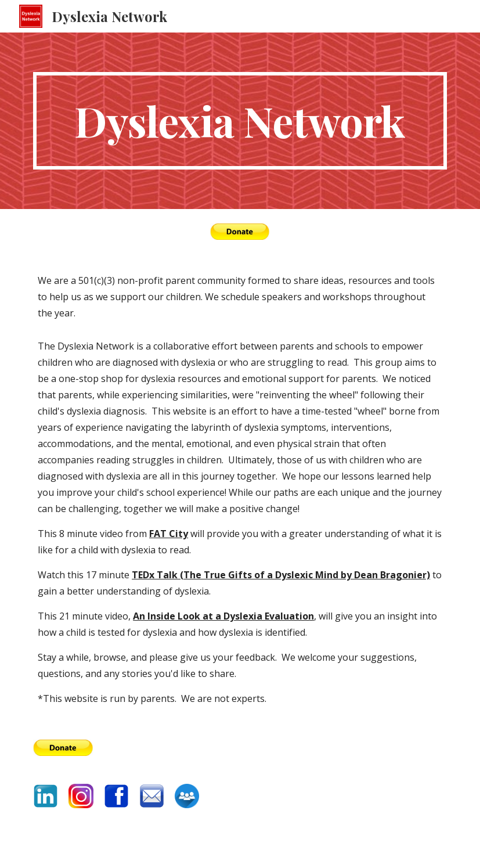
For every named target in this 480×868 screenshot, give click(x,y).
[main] (240, 121)
